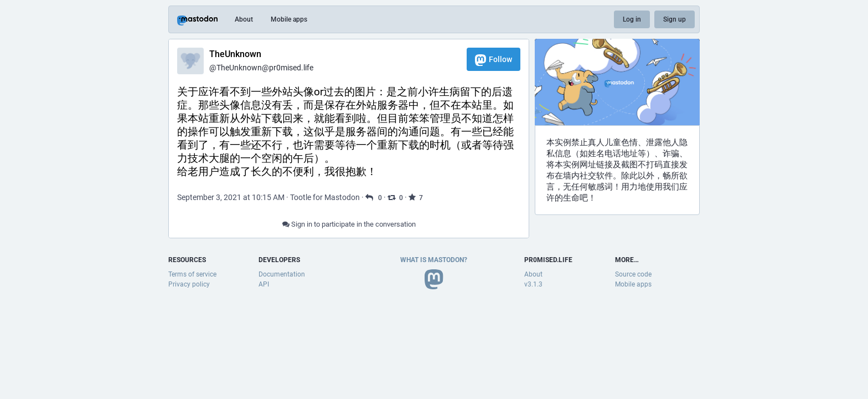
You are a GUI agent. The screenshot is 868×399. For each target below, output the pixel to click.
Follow (494, 60)
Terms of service (192, 274)
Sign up (675, 19)
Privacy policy (189, 284)
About (244, 19)
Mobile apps (289, 19)
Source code (633, 274)
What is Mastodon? (434, 260)
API (264, 284)
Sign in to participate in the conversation (349, 224)
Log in (632, 19)
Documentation (282, 274)
